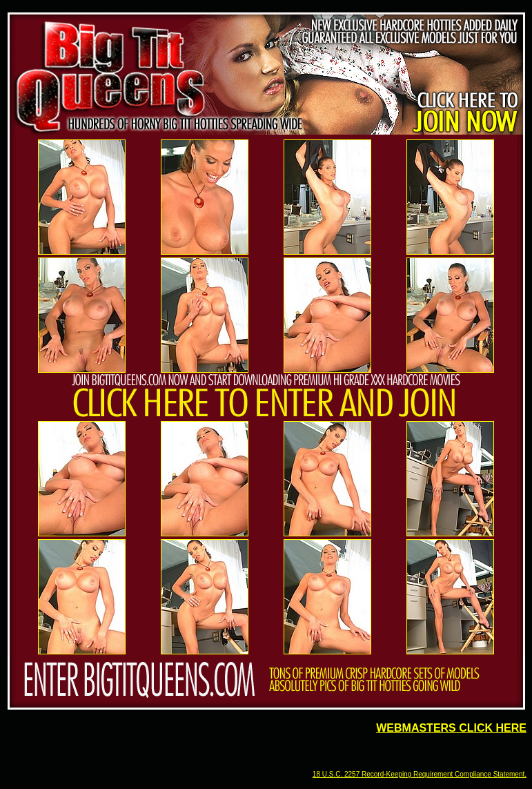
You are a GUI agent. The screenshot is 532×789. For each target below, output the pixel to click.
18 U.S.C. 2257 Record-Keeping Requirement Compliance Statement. (420, 774)
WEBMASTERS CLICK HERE (451, 728)
